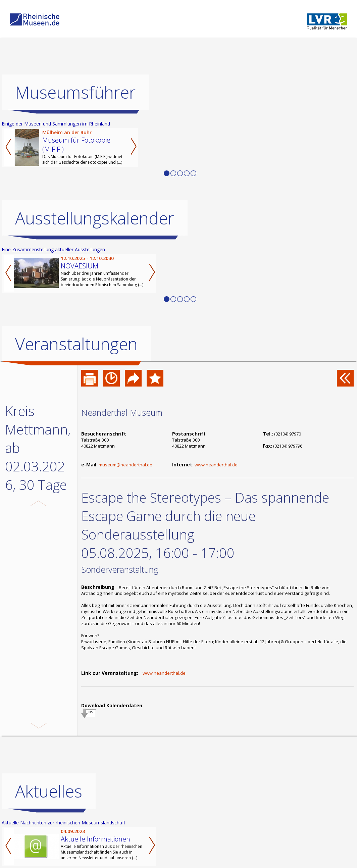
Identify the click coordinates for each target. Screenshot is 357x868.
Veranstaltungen (76, 344)
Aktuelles (49, 808)
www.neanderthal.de (216, 465)
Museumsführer (75, 92)
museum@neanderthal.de (125, 465)
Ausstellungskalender (95, 218)
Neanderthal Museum (122, 412)
